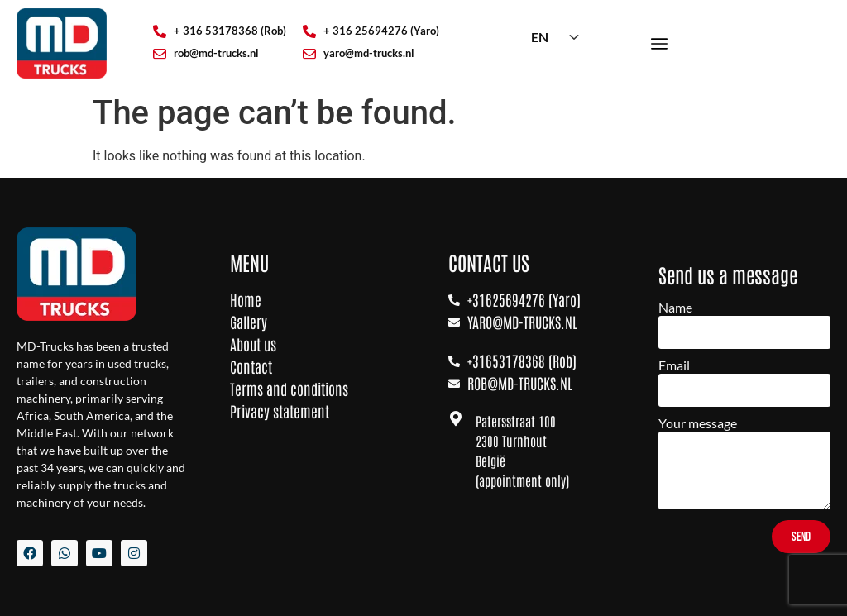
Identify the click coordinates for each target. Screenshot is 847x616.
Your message (698, 424)
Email (674, 366)
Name (675, 308)
